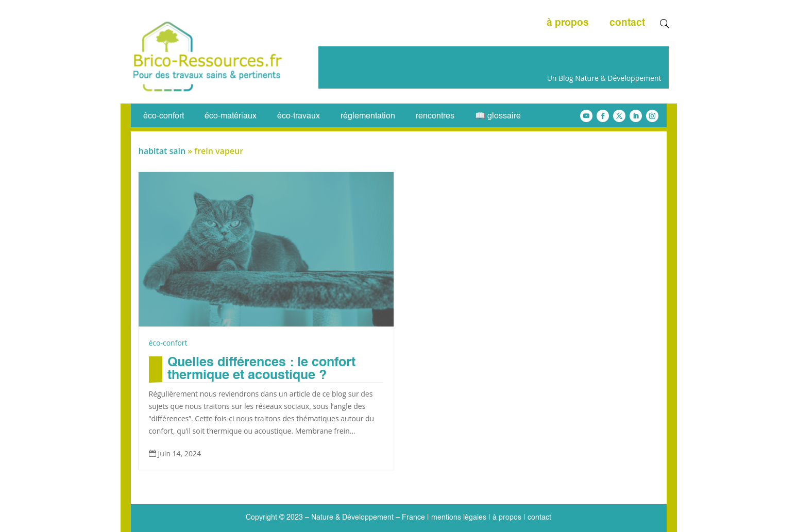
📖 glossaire (498, 117)
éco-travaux (299, 117)
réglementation (368, 117)
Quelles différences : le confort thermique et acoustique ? (261, 369)
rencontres (435, 117)
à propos (568, 24)
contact (627, 24)
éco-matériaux (231, 117)
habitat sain (162, 151)
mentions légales (459, 518)
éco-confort (164, 117)
